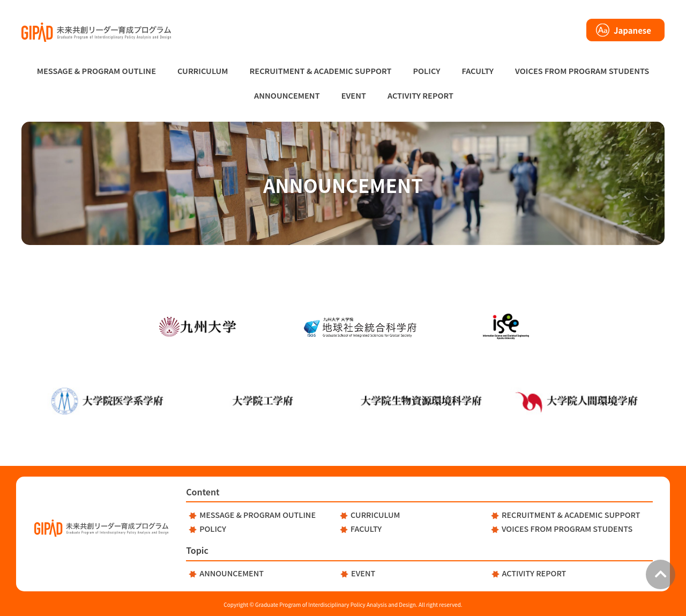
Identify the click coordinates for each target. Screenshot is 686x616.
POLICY (426, 70)
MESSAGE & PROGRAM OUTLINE (96, 70)
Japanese (632, 30)
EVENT (354, 95)
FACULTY (478, 70)
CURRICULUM (203, 70)
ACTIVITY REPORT (420, 95)
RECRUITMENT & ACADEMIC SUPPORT (321, 70)
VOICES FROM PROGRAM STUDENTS (582, 70)
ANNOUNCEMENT (287, 95)
